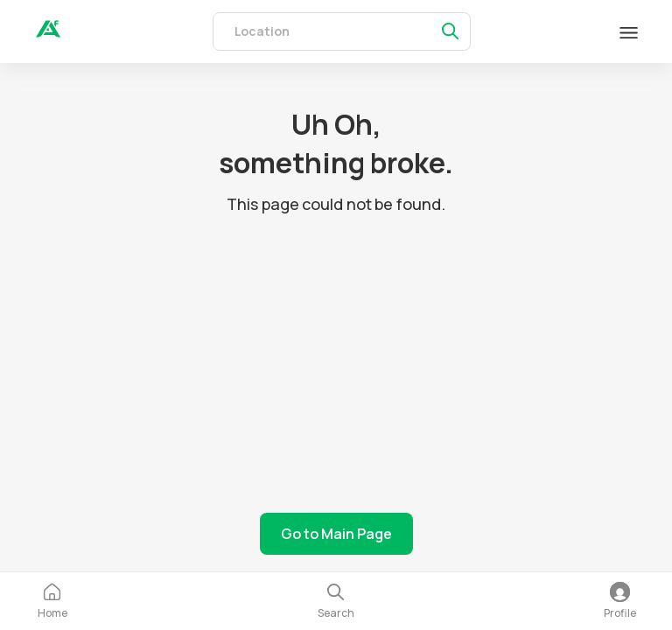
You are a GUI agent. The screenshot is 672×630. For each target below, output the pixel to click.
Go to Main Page (336, 534)
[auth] (48, 32)
